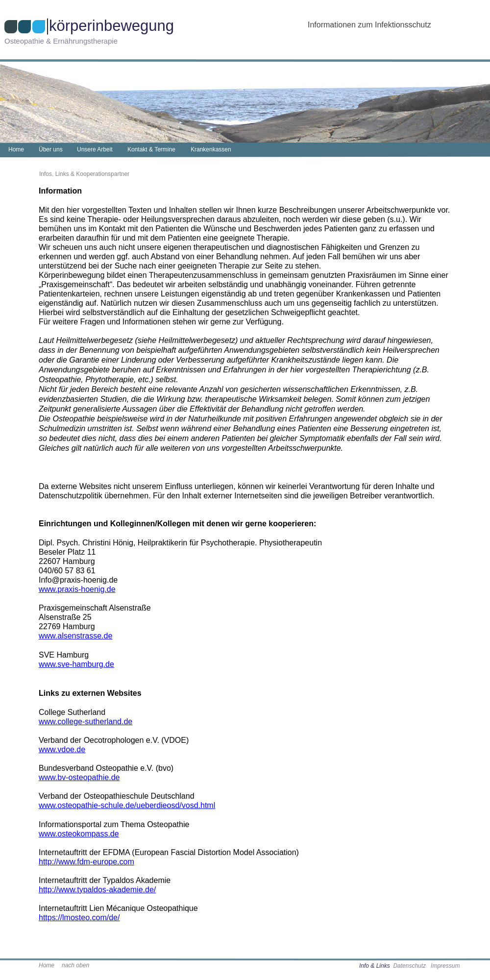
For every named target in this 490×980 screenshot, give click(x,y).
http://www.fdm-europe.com (86, 862)
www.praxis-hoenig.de (77, 589)
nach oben (75, 965)
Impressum (445, 966)
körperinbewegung (111, 26)
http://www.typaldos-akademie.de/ (97, 890)
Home (47, 965)
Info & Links (375, 966)
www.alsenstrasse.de (75, 636)
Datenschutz (409, 966)
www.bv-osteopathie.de (79, 777)
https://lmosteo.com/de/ (79, 918)
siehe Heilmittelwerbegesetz (186, 340)
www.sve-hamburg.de (76, 664)
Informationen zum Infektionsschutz (369, 25)
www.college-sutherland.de (86, 722)
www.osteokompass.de (79, 834)
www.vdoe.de (62, 749)
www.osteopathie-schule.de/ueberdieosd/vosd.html (127, 805)
